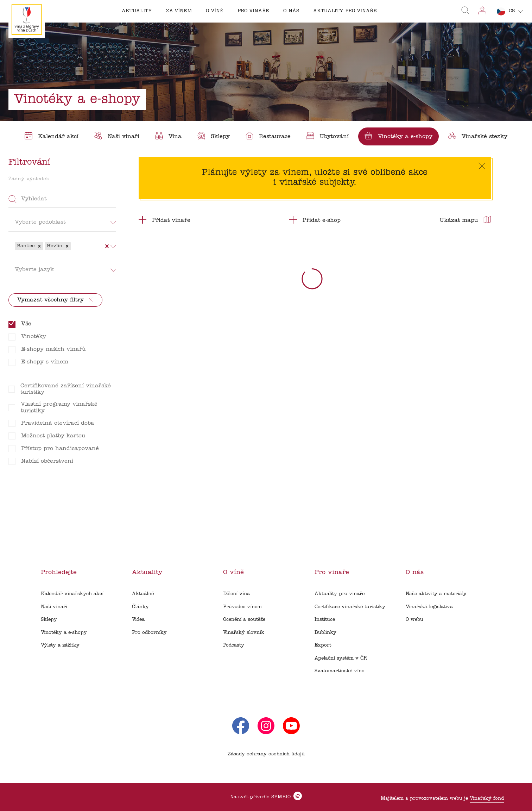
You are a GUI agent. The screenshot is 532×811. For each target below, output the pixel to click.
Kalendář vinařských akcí (72, 594)
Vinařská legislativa (429, 607)
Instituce (325, 620)
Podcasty (234, 645)
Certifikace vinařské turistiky (350, 607)
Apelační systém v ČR (341, 658)
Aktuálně (143, 594)
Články (140, 607)
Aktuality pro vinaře (340, 594)
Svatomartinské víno (340, 671)
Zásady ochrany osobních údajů (266, 754)
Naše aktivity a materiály (436, 594)
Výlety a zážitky (60, 645)
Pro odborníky (149, 633)
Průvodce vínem (242, 607)
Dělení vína (236, 594)
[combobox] (74, 246)
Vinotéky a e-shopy (64, 633)
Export (323, 645)
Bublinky (325, 633)
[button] (39, 246)
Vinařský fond (487, 798)
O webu (414, 620)
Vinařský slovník (244, 633)
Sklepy (49, 620)
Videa (138, 620)
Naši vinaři (54, 607)
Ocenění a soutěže (244, 620)
